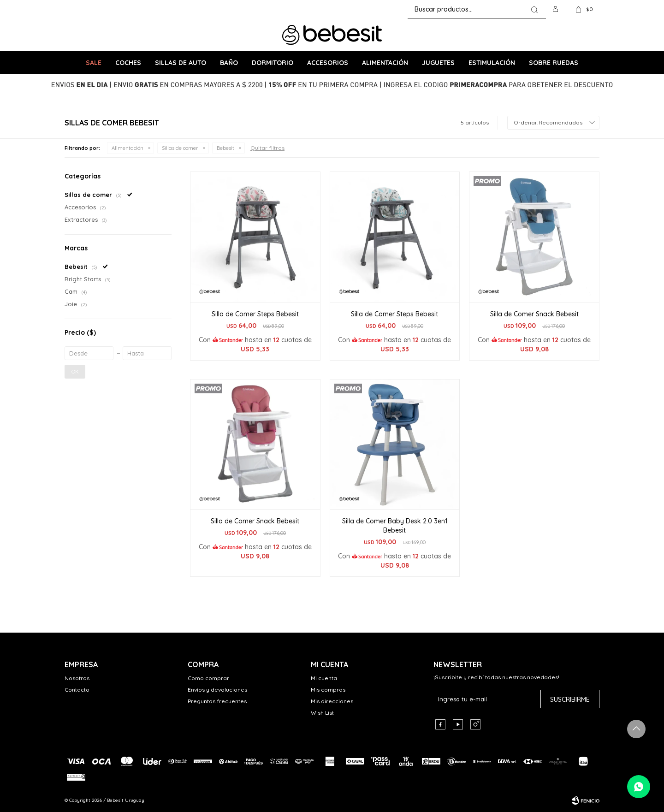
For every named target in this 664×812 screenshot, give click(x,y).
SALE (94, 63)
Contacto (77, 690)
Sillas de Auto (181, 63)
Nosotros (77, 678)
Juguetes (438, 63)
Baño (229, 63)
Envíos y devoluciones (217, 690)
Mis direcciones (332, 701)
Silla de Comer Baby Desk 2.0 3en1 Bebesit (395, 526)
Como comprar (208, 678)
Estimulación (492, 63)
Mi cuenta (324, 678)
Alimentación (385, 63)
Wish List (322, 713)
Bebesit (225, 148)
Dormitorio (273, 63)
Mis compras (328, 690)
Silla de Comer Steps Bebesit (255, 314)
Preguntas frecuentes (217, 701)
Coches (128, 63)
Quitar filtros (267, 148)
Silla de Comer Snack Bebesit (534, 314)
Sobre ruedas (554, 63)
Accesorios (328, 63)
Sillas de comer (180, 148)
